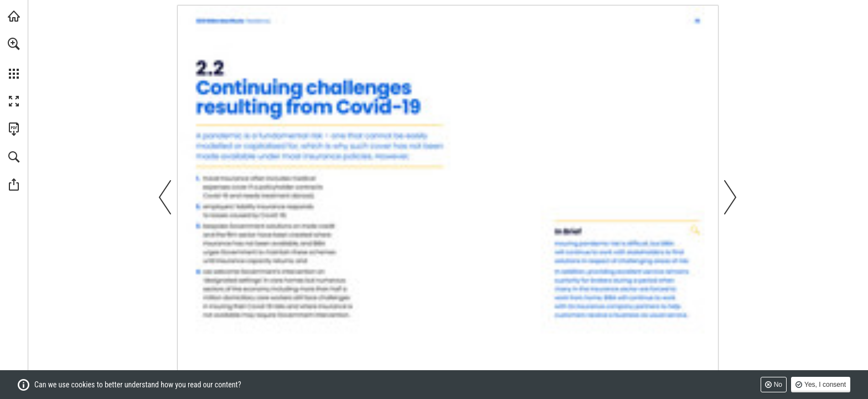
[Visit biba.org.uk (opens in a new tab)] (14, 16)
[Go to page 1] (233, 21)
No (778, 385)
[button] (14, 44)
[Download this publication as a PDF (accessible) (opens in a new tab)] (14, 129)
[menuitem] (14, 58)
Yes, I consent (825, 385)
